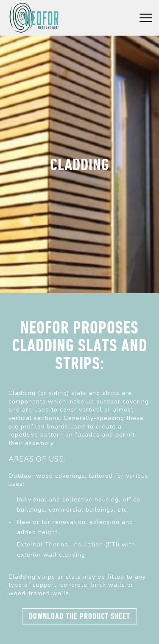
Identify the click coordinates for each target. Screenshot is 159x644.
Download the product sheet (79, 616)
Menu (146, 18)
